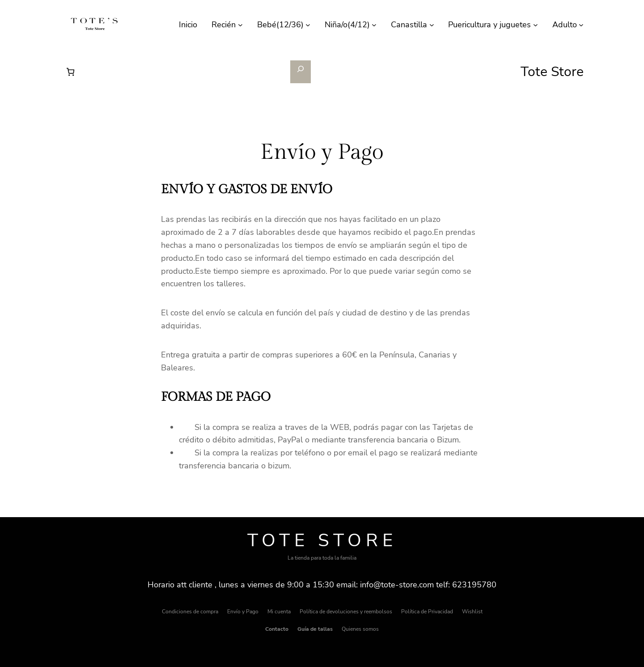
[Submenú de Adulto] (581, 25)
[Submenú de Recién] (240, 25)
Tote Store (322, 540)
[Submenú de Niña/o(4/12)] (374, 25)
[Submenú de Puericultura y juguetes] (536, 25)
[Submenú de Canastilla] (432, 25)
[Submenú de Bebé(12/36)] (308, 25)
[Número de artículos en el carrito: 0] (70, 72)
